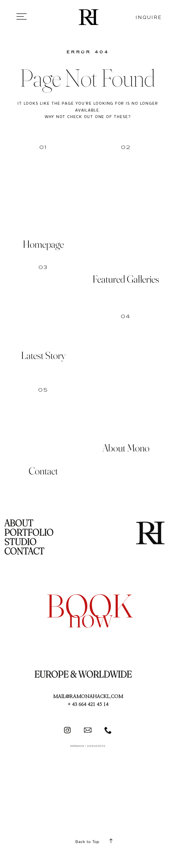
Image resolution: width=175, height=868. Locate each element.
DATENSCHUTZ (96, 746)
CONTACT (24, 551)
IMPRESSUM (77, 746)
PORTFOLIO (29, 532)
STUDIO (20, 542)
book (89, 606)
